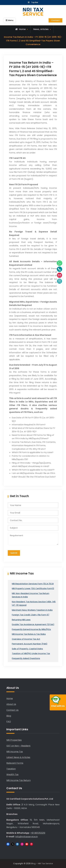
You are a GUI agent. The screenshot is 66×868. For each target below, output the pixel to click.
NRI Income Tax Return (19, 780)
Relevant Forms (15, 763)
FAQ (9, 721)
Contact (55, 20)
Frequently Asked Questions (26, 658)
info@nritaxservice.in (27, 837)
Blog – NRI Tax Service (42, 863)
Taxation (11, 769)
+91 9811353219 (38, 833)
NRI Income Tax (15, 752)
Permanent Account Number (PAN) (30, 644)
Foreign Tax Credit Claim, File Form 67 (31, 615)
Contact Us (12, 710)
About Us (11, 704)
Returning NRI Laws (21, 620)
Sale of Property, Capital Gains (27, 649)
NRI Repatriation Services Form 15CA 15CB (33, 584)
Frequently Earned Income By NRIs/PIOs (31, 629)
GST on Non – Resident (18, 746)
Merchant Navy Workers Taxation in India (32, 610)
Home (10, 698)
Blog (9, 716)
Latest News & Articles (18, 757)
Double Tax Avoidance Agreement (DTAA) (33, 624)
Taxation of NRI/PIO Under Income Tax (31, 653)
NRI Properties (14, 740)
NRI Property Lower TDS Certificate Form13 (33, 588)
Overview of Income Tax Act (26, 639)
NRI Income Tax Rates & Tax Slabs (29, 634)
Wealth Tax (12, 774)
